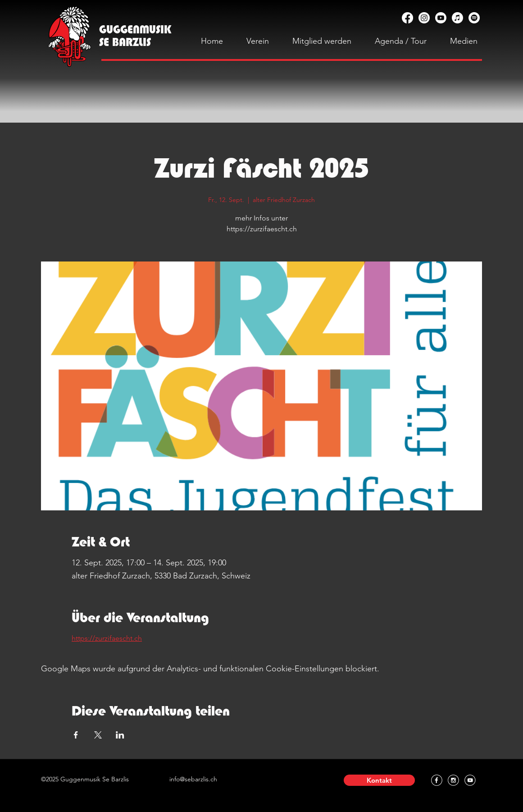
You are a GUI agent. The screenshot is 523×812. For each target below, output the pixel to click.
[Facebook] (407, 18)
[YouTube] (441, 18)
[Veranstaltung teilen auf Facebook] (76, 735)
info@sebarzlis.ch (193, 779)
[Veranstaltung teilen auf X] (98, 735)
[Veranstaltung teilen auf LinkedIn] (120, 735)
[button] (379, 780)
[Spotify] (474, 18)
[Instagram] (424, 18)
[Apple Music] (457, 18)
